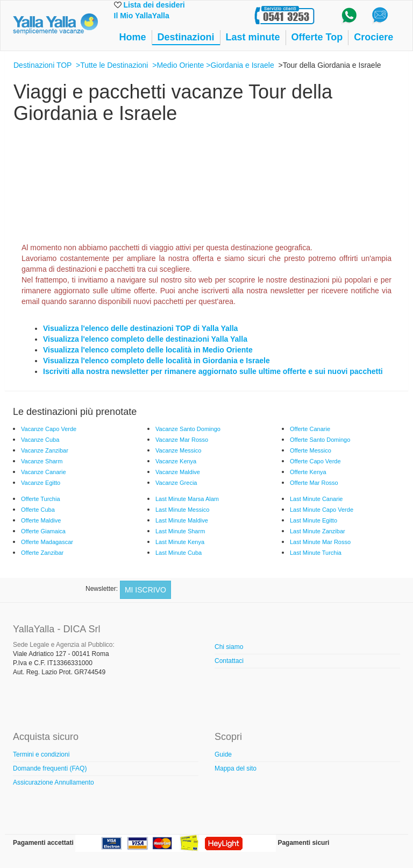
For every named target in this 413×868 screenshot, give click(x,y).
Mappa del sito (236, 768)
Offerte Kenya (308, 472)
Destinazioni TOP (42, 65)
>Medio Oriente (178, 65)
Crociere (373, 37)
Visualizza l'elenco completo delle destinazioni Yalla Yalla (145, 339)
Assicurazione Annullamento (54, 782)
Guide (223, 754)
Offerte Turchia (41, 499)
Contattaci (229, 661)
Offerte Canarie (310, 429)
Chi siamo (229, 647)
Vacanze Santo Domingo (188, 429)
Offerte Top (317, 37)
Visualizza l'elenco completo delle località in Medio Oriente (148, 350)
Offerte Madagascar (47, 542)
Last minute (253, 37)
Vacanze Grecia (176, 483)
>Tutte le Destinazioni (112, 65)
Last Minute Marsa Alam (187, 499)
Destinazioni (186, 37)
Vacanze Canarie (44, 472)
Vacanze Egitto (41, 483)
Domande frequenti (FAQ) (50, 768)
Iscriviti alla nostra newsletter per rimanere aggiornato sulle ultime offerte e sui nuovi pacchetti (213, 371)
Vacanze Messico (178, 450)
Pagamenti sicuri (303, 843)
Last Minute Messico (182, 510)
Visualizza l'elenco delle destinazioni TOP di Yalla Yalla (140, 328)
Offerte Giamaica (43, 531)
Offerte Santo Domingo (320, 440)
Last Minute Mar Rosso (320, 542)
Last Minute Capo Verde (322, 510)
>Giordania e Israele (240, 65)
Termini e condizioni (41, 754)
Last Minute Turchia (316, 553)
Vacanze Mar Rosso (182, 440)
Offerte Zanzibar (42, 553)
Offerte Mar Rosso (314, 483)
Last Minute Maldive (182, 520)
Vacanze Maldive (178, 472)
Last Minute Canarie (316, 499)
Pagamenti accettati (43, 843)
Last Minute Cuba (179, 553)
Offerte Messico (311, 450)
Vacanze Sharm (42, 461)
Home (133, 37)
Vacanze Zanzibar (45, 450)
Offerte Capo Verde (315, 461)
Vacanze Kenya (176, 461)
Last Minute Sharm (180, 531)
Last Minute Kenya (180, 542)
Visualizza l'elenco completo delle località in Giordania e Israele (156, 361)
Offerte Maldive (41, 520)
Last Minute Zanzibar (318, 531)
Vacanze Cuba (40, 440)
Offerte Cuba (38, 510)
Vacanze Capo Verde (49, 429)
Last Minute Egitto (314, 520)
